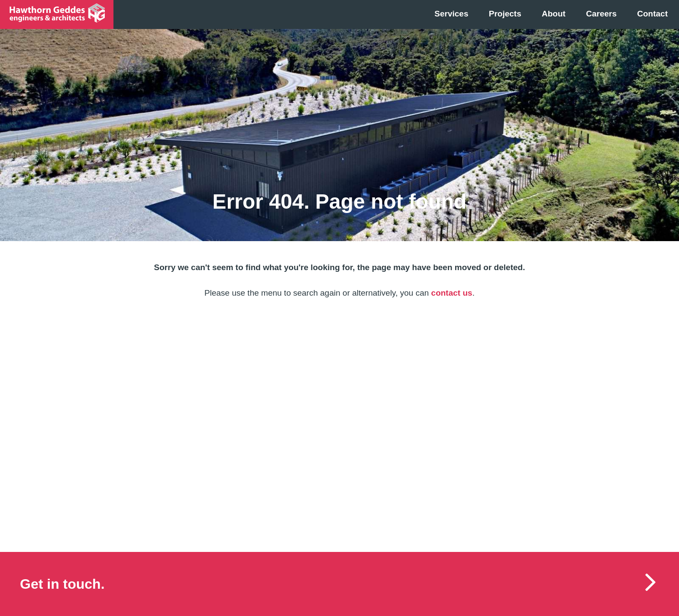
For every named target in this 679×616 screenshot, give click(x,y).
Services (451, 14)
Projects (505, 14)
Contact (652, 14)
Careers (601, 14)
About (554, 14)
